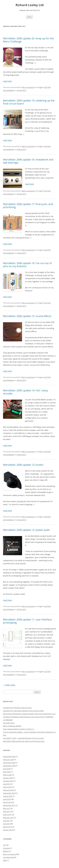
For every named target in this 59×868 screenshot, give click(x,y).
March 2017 (7, 815)
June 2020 (7, 769)
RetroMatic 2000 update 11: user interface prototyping (27, 621)
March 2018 (7, 802)
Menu (29, 17)
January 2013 (8, 830)
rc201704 (47, 87)
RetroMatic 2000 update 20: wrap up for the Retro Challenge (28, 40)
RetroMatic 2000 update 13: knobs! (23, 465)
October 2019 (8, 781)
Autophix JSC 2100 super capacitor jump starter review (23, 711)
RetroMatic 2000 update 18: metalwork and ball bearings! (28, 161)
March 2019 (7, 787)
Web (5, 860)
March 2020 (7, 775)
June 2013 (7, 821)
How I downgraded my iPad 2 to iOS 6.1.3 (18, 729)
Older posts (9, 685)
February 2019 (8, 790)
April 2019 (7, 784)
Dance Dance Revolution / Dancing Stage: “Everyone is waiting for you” (29, 714)
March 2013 (7, 827)
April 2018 (7, 799)
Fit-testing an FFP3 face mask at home (17, 708)
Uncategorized (8, 857)
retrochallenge (8, 90)
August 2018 (8, 796)
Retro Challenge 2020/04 (12, 726)
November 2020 (9, 763)
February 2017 (8, 818)
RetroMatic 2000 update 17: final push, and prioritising (28, 206)
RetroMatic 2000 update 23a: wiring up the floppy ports (24, 741)
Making (6, 851)
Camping (6, 848)
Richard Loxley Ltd (30, 5)
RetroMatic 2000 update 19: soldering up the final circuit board (29, 102)
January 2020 (8, 778)
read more (7, 81)
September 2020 (9, 766)
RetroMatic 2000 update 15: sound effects (27, 316)
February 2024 (8, 760)
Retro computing (28, 87)
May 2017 (7, 808)
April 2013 (7, 824)
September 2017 (9, 805)
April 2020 (7, 772)
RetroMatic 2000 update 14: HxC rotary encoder (26, 392)
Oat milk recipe (9, 723)
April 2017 (7, 811)
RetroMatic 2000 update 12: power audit (26, 530)
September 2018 (9, 793)
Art (4, 845)
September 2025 (9, 757)
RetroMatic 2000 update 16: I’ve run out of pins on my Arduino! (27, 265)
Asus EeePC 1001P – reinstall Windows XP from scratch (23, 738)
